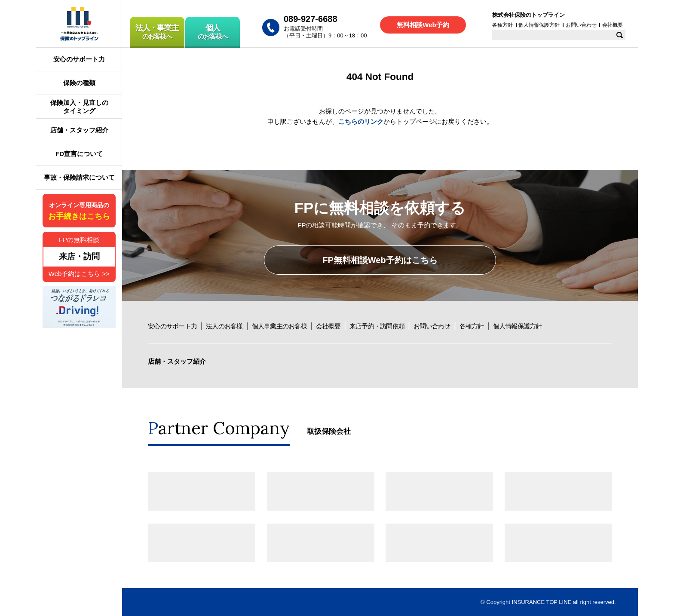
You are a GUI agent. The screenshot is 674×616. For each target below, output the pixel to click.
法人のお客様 (224, 326)
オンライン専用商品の (79, 211)
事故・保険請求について (79, 177)
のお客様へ (157, 32)
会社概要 (328, 326)
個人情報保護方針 (518, 326)
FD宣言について (79, 154)
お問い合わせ (432, 326)
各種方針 (472, 326)
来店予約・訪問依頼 (377, 326)
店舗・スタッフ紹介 (177, 361)
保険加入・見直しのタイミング (79, 107)
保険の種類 (79, 83)
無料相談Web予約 (423, 25)
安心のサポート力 (172, 326)
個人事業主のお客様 (279, 326)
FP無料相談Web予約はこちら (380, 260)
